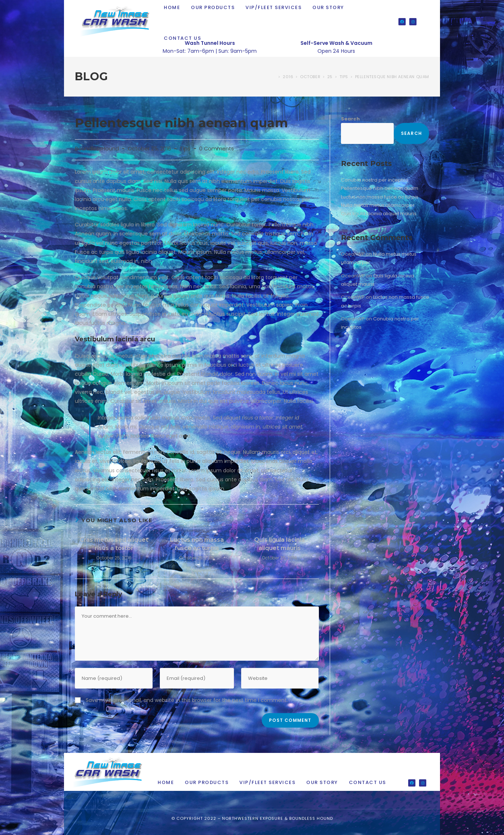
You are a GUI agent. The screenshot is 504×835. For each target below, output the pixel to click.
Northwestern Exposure (253, 818)
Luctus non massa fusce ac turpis (197, 544)
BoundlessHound (97, 149)
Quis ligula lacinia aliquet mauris (279, 544)
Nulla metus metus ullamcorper (378, 205)
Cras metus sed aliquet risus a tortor (114, 544)
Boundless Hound (311, 818)
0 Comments (217, 149)
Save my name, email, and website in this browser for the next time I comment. (187, 700)
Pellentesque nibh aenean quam (392, 77)
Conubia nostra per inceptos (375, 180)
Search (350, 119)
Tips (185, 149)
